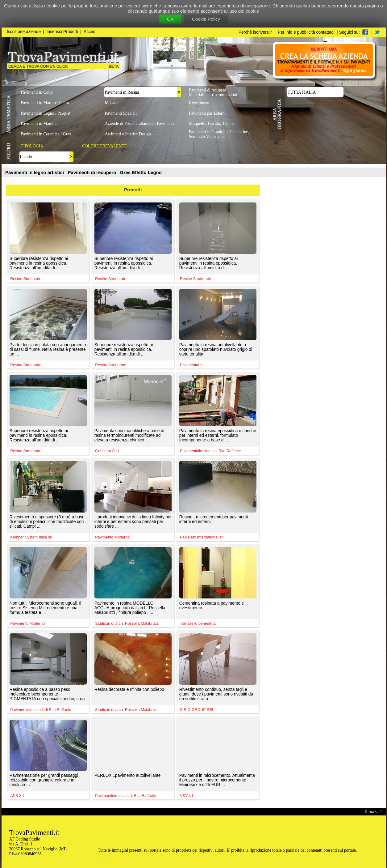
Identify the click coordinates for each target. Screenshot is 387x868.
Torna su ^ (373, 812)
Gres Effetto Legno (141, 172)
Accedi (90, 32)
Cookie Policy (206, 19)
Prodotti (133, 190)
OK (170, 19)
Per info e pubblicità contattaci (306, 32)
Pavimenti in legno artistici (35, 172)
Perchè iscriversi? (255, 32)
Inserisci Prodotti (62, 32)
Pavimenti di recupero (93, 172)
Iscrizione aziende (24, 32)
